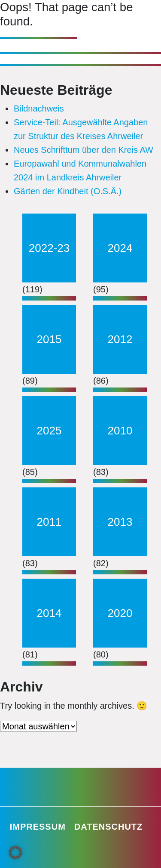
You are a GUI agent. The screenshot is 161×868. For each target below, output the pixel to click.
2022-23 (49, 248)
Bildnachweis (39, 108)
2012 (120, 339)
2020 (120, 613)
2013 (120, 522)
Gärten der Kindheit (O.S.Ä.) (68, 191)
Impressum (38, 827)
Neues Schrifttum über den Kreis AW (84, 150)
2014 (49, 613)
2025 (49, 431)
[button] (15, 852)
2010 (120, 431)
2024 (120, 248)
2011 (49, 522)
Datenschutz (109, 827)
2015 (49, 339)
